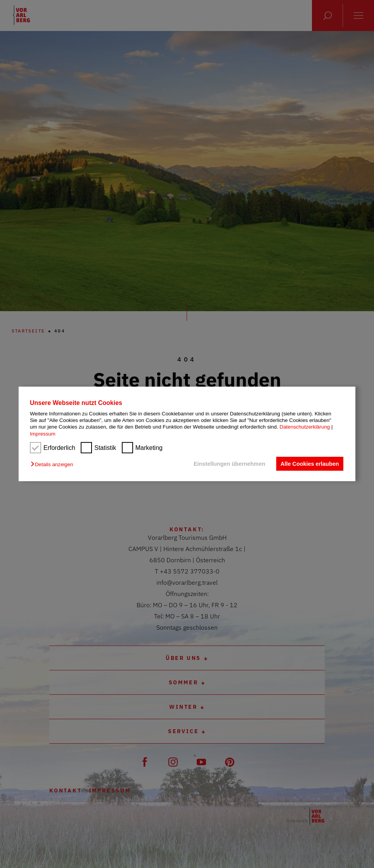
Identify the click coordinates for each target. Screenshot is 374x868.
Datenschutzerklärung (305, 427)
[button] (54, 464)
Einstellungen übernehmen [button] (229, 464)
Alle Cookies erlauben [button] (310, 464)
